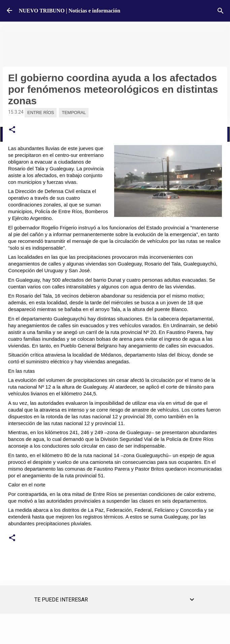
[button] (12, 130)
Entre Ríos (41, 113)
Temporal (74, 113)
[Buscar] (221, 11)
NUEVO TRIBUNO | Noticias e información (70, 11)
